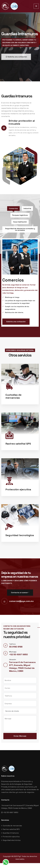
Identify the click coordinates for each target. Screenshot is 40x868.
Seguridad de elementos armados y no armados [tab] (20, 229)
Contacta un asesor (20, 593)
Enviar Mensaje (20, 736)
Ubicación (13, 659)
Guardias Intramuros (11, 833)
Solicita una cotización (16, 322)
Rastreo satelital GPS (11, 829)
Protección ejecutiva (11, 837)
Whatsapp (13, 652)
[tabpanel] (20, 282)
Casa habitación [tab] (20, 222)
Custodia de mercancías (12, 826)
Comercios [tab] (13, 208)
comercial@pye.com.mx (21, 601)
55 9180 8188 (16, 647)
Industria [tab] (27, 208)
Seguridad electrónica (12, 840)
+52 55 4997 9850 (18, 654)
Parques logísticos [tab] (20, 215)
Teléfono (12, 644)
